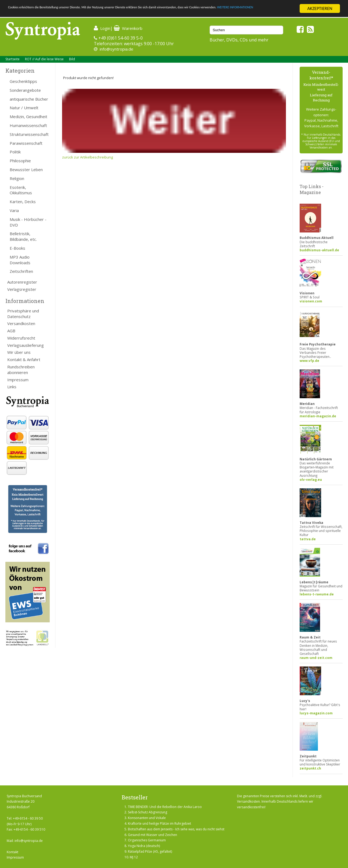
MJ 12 (134, 857)
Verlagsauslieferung (26, 345)
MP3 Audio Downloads (20, 260)
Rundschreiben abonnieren (21, 370)
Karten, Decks (23, 202)
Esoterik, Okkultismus (21, 190)
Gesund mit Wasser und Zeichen (153, 835)
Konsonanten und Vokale (147, 818)
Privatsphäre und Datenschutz (23, 314)
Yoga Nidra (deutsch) (144, 846)
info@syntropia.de (116, 49)
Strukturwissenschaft (29, 134)
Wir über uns (19, 352)
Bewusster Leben (26, 170)
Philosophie (20, 161)
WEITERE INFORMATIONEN (33, 13)
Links (12, 387)
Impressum (18, 380)
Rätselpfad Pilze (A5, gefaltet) (150, 851)
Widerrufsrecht (21, 338)
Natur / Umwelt (24, 108)
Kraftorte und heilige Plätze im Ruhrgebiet (159, 823)
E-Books (17, 248)
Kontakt (12, 852)
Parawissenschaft (26, 143)
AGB (11, 331)
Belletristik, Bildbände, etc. (23, 236)
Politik (15, 152)
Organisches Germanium (147, 840)
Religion (17, 178)
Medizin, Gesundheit (28, 117)
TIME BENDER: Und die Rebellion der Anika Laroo (165, 807)
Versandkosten (21, 323)
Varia (14, 210)
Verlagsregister (22, 289)
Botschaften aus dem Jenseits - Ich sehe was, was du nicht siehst (176, 829)
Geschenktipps (23, 81)
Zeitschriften (21, 271)
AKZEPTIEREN (320, 8)
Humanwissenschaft (28, 125)
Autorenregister (22, 282)
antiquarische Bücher (29, 99)
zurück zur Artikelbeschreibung (87, 157)
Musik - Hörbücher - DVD (28, 222)
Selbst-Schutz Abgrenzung (148, 812)
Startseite (12, 59)
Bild (72, 59)
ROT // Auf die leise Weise (44, 59)
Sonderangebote (25, 90)
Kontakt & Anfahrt (24, 359)
